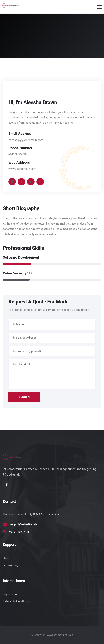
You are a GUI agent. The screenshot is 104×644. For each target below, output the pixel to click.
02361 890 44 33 (19, 532)
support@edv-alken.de (23, 524)
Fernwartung (10, 565)
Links (6, 558)
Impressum (10, 595)
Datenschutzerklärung (16, 601)
